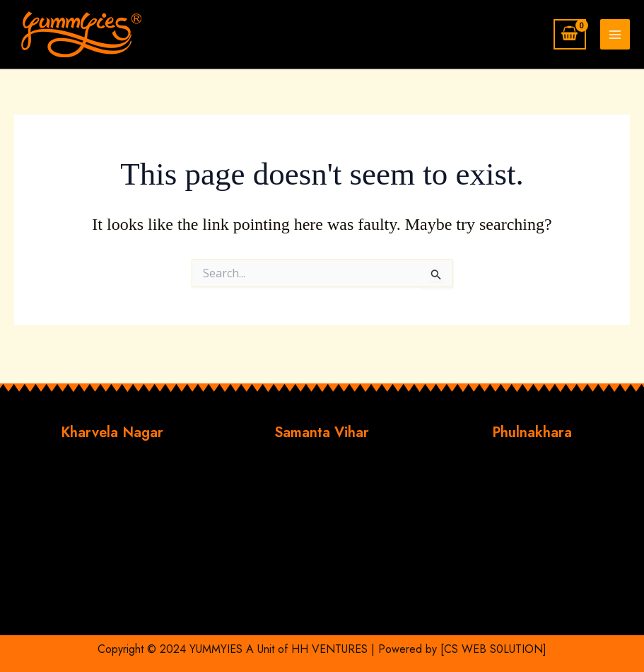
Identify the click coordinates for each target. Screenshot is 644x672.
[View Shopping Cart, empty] (570, 34)
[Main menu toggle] (615, 34)
